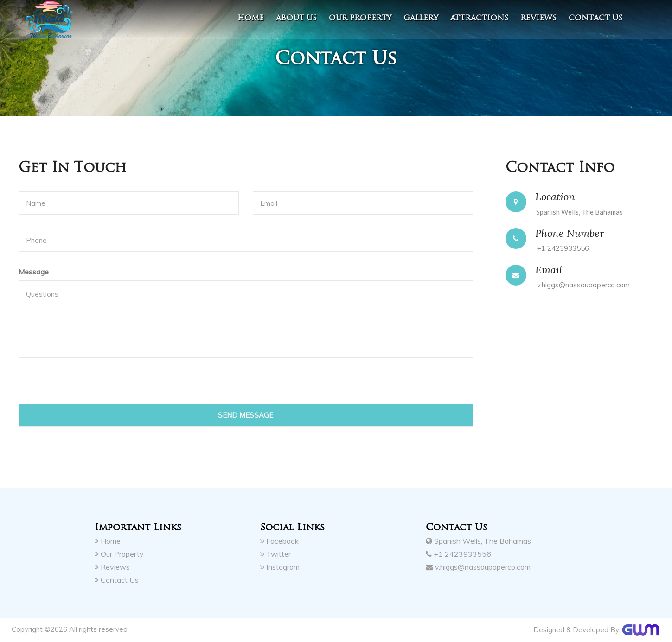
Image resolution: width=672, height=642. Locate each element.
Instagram (280, 566)
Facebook (279, 540)
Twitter (275, 553)
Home (251, 18)
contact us (595, 18)
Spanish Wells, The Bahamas (478, 540)
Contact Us (117, 579)
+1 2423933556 (563, 248)
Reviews (538, 18)
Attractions (479, 18)
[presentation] (89, 386)
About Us (296, 18)
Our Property (360, 18)
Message (34, 272)
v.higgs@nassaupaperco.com (583, 285)
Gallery (421, 18)
